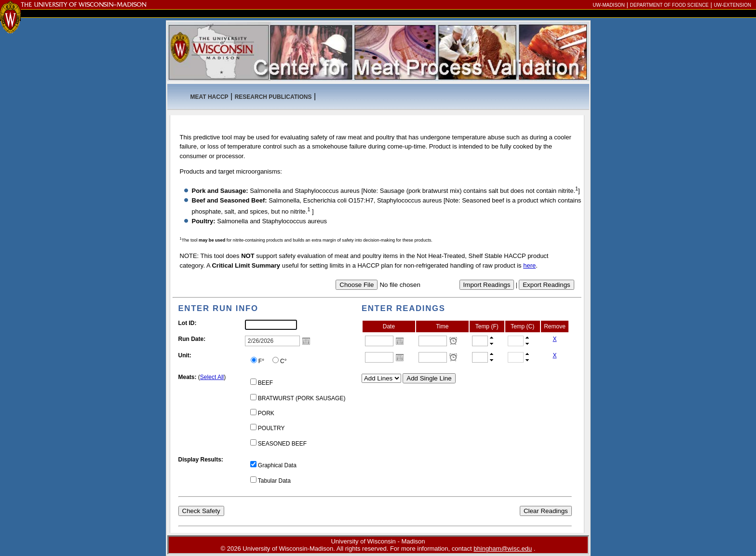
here (529, 265)
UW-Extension (732, 5)
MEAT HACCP (209, 97)
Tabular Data (274, 481)
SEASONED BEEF (282, 444)
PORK (266, 413)
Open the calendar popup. (400, 341)
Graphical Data (277, 465)
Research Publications (273, 97)
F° (261, 361)
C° (283, 361)
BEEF (265, 383)
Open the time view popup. (453, 341)
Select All (212, 377)
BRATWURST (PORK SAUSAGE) (302, 398)
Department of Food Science (669, 5)
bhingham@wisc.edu (503, 549)
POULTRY (271, 428)
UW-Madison (608, 5)
